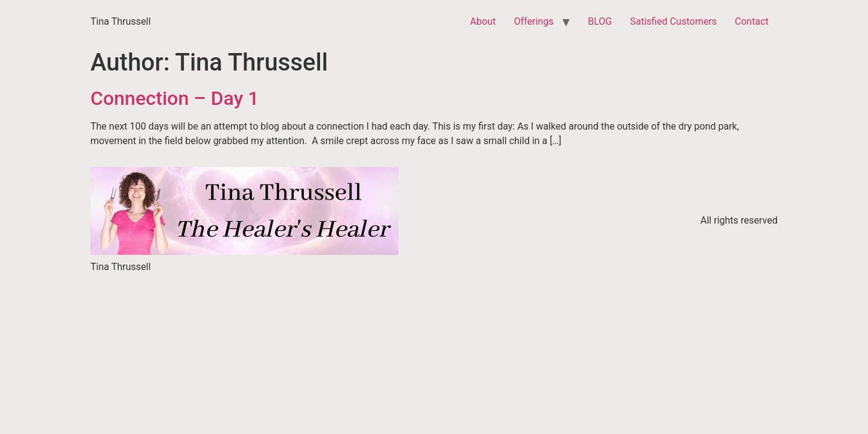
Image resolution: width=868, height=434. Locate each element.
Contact (752, 21)
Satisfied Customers (673, 21)
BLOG (600, 21)
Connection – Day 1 (175, 98)
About (483, 21)
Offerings (533, 21)
